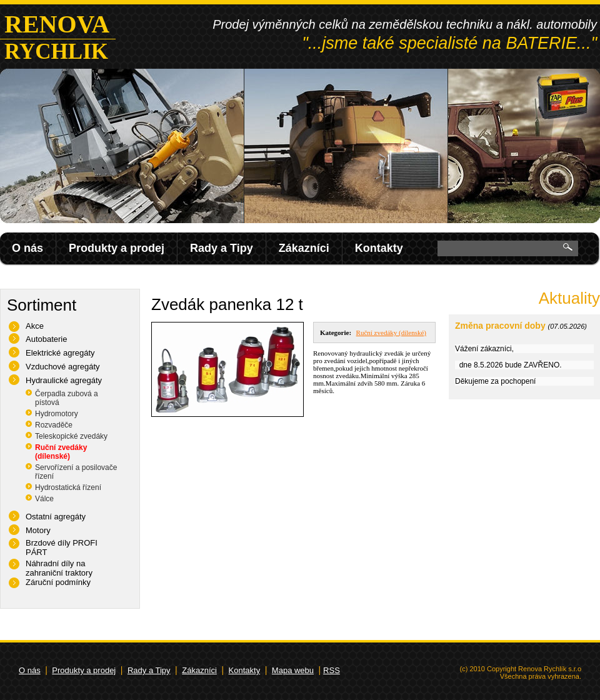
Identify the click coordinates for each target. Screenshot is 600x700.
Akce (35, 326)
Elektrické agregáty (60, 353)
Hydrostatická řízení (68, 487)
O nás (27, 248)
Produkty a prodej (117, 248)
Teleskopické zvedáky (71, 436)
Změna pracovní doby (500, 326)
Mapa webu (293, 670)
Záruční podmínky (58, 582)
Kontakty (379, 248)
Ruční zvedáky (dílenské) (61, 452)
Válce (44, 499)
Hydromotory (57, 414)
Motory (38, 530)
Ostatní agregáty (56, 517)
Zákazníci (304, 248)
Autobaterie (47, 339)
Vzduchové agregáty (63, 367)
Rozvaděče (54, 425)
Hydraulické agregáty (64, 380)
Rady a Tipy (222, 248)
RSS (332, 670)
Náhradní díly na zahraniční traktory (59, 568)
